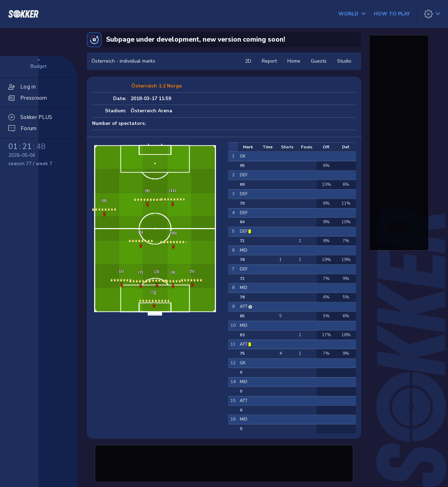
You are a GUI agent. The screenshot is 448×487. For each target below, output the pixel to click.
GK (243, 156)
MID (244, 250)
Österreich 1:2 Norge (156, 86)
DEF (244, 175)
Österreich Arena (151, 111)
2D (248, 61)
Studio (344, 61)
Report (269, 61)
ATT (244, 306)
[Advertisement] (224, 463)
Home (294, 61)
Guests (319, 61)
